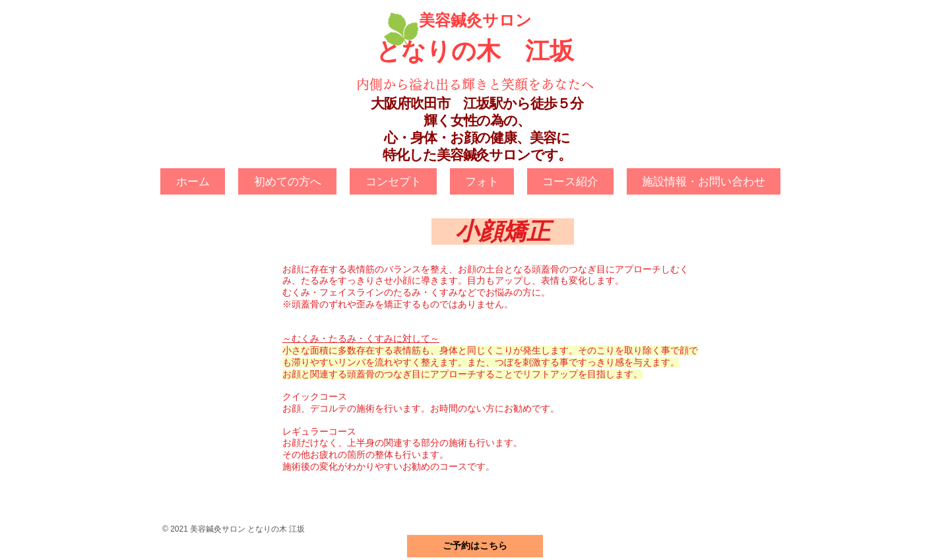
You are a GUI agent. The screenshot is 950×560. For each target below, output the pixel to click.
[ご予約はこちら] (475, 546)
